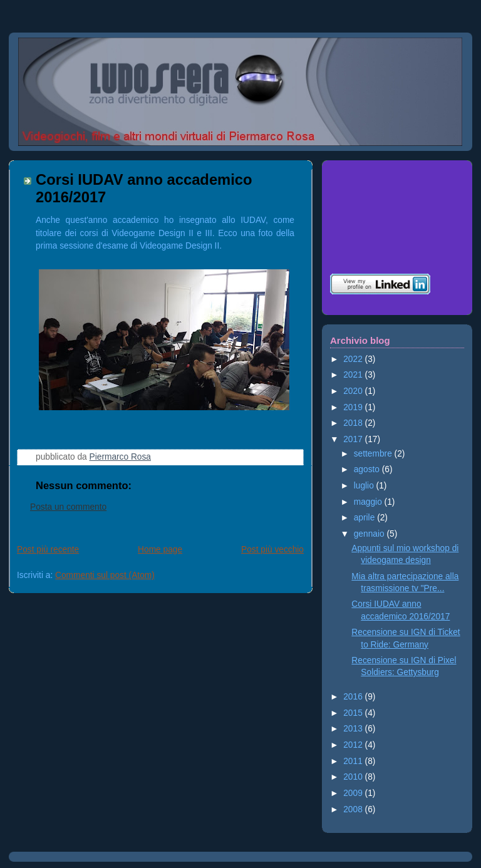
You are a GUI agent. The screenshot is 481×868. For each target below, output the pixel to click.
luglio (365, 486)
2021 (354, 375)
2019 (354, 407)
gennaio (370, 534)
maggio (369, 502)
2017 (354, 439)
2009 (354, 793)
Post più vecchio (272, 550)
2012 (354, 745)
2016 (354, 697)
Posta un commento (68, 507)
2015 (354, 713)
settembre (374, 454)
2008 (354, 809)
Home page (160, 550)
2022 (354, 359)
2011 (354, 761)
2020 (354, 391)
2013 (354, 729)
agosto (368, 469)
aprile (365, 518)
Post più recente (48, 550)
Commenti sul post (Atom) (105, 575)
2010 (354, 777)
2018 (354, 423)
